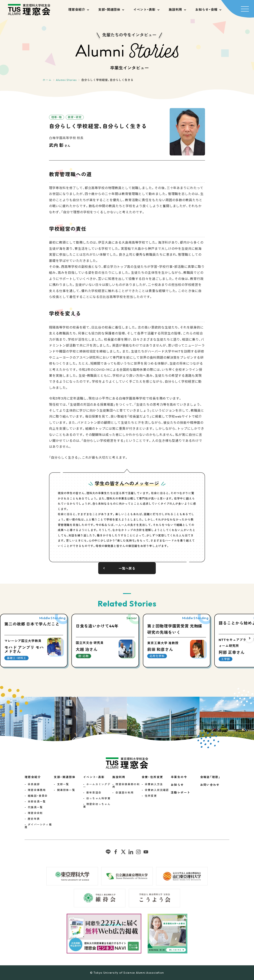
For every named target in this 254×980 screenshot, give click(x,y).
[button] (249, 638)
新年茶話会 (94, 793)
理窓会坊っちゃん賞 (97, 805)
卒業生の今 (179, 777)
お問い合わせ (210, 785)
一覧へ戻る (127, 568)
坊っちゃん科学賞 (98, 798)
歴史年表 (34, 819)
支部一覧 (63, 784)
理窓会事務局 (37, 790)
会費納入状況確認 (157, 790)
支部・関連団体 (109, 10)
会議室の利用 (125, 793)
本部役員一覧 (37, 801)
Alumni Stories (66, 80)
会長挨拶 (34, 784)
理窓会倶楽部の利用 (126, 785)
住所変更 (151, 796)
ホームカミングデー (97, 785)
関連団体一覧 (66, 790)
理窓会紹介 (77, 10)
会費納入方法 (154, 784)
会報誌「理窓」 (210, 777)
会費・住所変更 (152, 777)
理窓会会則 (35, 813)
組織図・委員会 (38, 796)
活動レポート (181, 793)
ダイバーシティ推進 (38, 826)
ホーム (47, 80)
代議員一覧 (35, 807)
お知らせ (177, 785)
